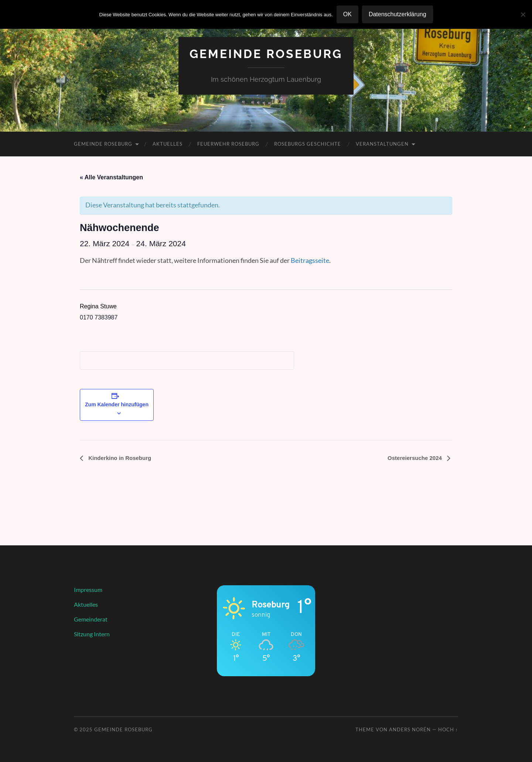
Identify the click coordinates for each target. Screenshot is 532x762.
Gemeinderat (91, 619)
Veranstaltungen (382, 144)
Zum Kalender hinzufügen (117, 404)
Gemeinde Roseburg (266, 54)
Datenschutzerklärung (398, 14)
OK (347, 14)
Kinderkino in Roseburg (119, 458)
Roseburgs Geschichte (308, 144)
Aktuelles (168, 144)
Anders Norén (410, 729)
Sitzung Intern (92, 634)
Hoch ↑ (448, 729)
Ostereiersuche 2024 (415, 458)
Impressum (88, 590)
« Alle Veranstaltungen (111, 177)
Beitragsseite (310, 260)
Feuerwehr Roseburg (228, 144)
